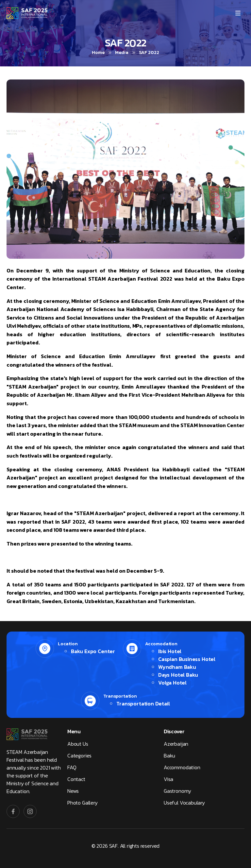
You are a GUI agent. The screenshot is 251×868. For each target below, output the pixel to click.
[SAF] (27, 13)
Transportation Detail (143, 703)
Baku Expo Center (93, 651)
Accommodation (182, 767)
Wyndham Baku (177, 667)
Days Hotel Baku (178, 675)
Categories (79, 755)
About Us (78, 744)
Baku (169, 755)
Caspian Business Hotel (187, 659)
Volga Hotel (172, 683)
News (73, 791)
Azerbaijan (176, 744)
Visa (168, 779)
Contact (76, 779)
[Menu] (238, 13)
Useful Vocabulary (184, 803)
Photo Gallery (83, 803)
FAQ (72, 767)
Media (122, 52)
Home (98, 52)
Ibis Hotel (170, 651)
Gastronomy (177, 791)
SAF (113, 846)
